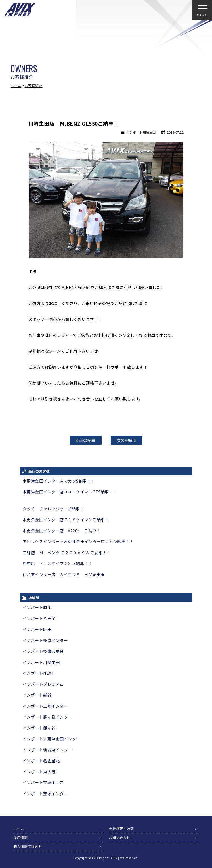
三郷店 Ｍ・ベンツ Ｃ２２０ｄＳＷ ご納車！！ (67, 553)
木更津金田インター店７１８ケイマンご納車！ (66, 520)
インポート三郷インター (45, 706)
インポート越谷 (37, 695)
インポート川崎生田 (141, 132)
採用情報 (20, 837)
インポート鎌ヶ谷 (39, 728)
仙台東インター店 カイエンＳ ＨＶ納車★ (64, 574)
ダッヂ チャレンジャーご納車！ (53, 509)
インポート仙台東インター (47, 750)
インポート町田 (37, 629)
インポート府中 (37, 607)
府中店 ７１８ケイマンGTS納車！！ (58, 563)
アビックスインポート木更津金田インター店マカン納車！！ (78, 541)
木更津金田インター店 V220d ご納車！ (62, 531)
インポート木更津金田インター (52, 739)
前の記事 (86, 440)
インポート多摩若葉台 (43, 651)
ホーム (16, 85)
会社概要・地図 (121, 829)
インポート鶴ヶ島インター (47, 717)
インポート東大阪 (39, 772)
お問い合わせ (120, 837)
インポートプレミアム (43, 684)
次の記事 (127, 440)
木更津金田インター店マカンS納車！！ (59, 481)
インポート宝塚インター (45, 794)
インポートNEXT (39, 673)
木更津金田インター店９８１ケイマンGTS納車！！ (70, 492)
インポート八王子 (39, 618)
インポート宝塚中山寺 (43, 782)
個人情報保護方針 (28, 846)
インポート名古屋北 (41, 761)
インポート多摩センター (45, 640)
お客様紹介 (34, 85)
